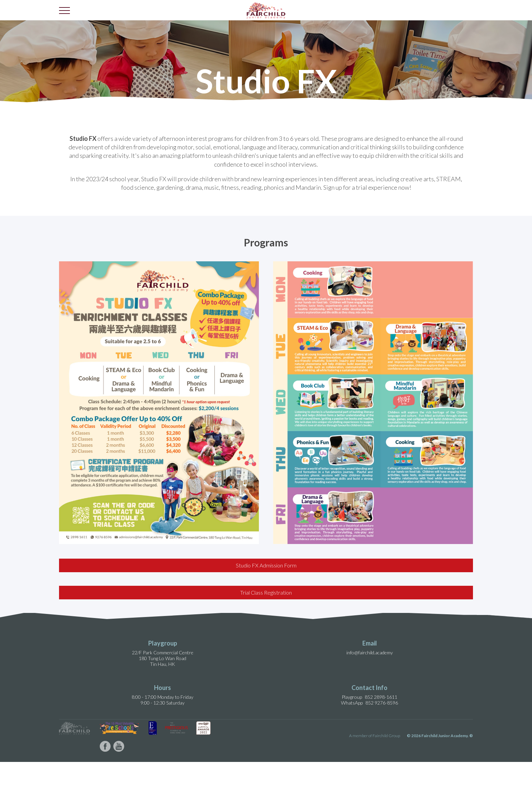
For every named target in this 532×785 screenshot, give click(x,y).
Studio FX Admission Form (266, 565)
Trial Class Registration (266, 592)
